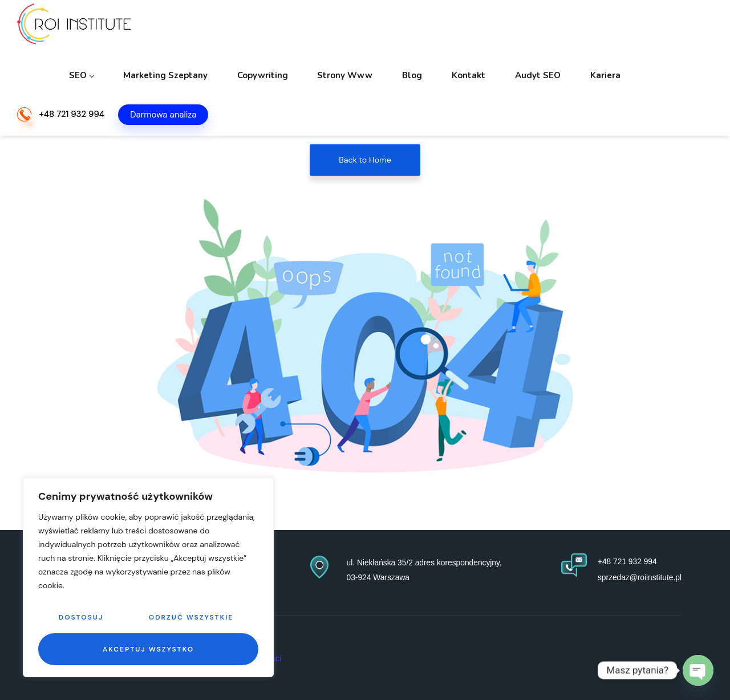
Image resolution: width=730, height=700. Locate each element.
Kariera (626, 29)
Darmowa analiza (163, 78)
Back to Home (365, 160)
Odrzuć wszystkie (191, 617)
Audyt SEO (571, 29)
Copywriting (345, 29)
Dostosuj (81, 617)
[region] (148, 577)
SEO (189, 29)
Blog (470, 29)
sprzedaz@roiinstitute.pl (636, 576)
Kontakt (514, 29)
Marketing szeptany (261, 29)
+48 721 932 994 (72, 78)
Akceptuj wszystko (148, 649)
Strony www (415, 29)
